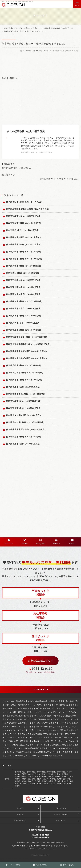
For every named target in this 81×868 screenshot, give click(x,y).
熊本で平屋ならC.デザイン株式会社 (39, 849)
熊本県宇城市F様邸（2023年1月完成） (24, 237)
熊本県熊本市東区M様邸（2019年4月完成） (26, 430)
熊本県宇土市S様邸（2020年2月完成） (24, 444)
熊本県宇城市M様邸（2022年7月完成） (24, 294)
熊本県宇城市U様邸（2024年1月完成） (24, 223)
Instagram (40, 544)
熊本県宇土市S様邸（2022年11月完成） (24, 245)
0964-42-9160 (42, 669)
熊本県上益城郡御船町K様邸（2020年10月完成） (29, 344)
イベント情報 (13, 865)
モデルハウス (40, 865)
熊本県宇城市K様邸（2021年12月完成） (25, 301)
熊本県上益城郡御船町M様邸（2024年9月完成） (28, 209)
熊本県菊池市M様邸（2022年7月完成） (24, 287)
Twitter (25, 544)
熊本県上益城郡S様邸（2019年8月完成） (25, 415)
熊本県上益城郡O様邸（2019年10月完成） (26, 422)
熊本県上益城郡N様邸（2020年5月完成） (25, 373)
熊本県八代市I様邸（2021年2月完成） (24, 323)
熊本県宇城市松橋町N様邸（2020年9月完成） (27, 337)
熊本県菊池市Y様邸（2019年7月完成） (24, 437)
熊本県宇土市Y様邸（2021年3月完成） (24, 330)
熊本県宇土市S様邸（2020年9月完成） (24, 387)
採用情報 (20, 814)
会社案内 (20, 808)
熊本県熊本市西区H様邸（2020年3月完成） (26, 394)
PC (33, 859)
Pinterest (56, 544)
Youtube (72, 544)
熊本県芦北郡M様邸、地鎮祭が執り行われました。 (60, 179)
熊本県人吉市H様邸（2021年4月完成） (24, 316)
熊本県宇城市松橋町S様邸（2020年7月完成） (27, 358)
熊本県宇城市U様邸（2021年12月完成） (25, 259)
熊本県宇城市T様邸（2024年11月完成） (25, 202)
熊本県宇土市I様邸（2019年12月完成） (24, 408)
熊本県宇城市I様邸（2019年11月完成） (24, 401)
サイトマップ (61, 820)
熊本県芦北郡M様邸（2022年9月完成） (24, 280)
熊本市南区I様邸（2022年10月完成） (23, 230)
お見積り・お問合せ (61, 814)
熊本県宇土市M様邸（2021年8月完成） (24, 309)
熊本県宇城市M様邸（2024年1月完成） (24, 216)
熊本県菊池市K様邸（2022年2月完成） (64, 51)
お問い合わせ (67, 865)
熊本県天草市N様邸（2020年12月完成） (25, 380)
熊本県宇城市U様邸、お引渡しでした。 (17, 168)
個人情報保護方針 (20, 820)
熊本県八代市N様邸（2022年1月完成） (24, 252)
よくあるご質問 (61, 808)
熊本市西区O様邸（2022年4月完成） (23, 273)
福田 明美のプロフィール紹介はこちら (37, 152)
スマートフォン (23, 859)
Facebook (9, 544)
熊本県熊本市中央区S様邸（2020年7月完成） (27, 351)
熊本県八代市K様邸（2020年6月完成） (24, 365)
